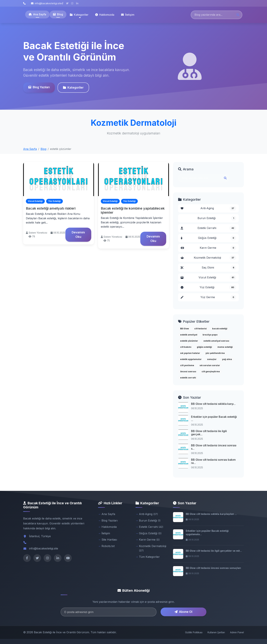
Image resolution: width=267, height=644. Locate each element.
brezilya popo (210, 335)
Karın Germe (208, 248)
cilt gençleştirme (211, 371)
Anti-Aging (208, 208)
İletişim (128, 15)
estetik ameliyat (189, 335)
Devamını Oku (78, 235)
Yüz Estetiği (208, 287)
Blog (58, 14)
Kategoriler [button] (79, 15)
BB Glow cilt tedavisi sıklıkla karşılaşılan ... (211, 514)
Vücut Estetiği (208, 278)
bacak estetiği (220, 329)
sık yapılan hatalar (190, 353)
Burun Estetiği (217, 218)
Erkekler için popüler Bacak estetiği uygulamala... (207, 532)
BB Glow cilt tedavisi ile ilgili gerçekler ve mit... (214, 551)
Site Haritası (109, 540)
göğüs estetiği (204, 347)
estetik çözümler (189, 341)
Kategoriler (73, 87)
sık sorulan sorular (210, 365)
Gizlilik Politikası (194, 632)
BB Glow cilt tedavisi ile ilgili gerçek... (209, 433)
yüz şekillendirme (215, 353)
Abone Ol (183, 612)
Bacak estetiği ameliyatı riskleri (51, 208)
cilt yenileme (187, 365)
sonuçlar (212, 359)
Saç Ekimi (208, 268)
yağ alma (227, 359)
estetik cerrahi (188, 378)
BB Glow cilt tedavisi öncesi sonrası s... (214, 447)
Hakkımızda (105, 15)
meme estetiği (225, 347)
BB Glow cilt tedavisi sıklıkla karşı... (213, 404)
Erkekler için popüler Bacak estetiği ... (214, 418)
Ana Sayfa (37, 14)
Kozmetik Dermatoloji (208, 258)
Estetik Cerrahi (208, 228)
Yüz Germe (208, 297)
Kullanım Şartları (216, 632)
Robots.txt (108, 546)
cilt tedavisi (201, 329)
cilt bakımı (186, 347)
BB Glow (184, 329)
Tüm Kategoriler (149, 557)
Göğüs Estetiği (208, 238)
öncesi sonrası (188, 371)
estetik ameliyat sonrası (216, 341)
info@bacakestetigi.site (46, 3)
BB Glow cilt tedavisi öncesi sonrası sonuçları (213, 568)
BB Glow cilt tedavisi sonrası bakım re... (213, 461)
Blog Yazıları (39, 87)
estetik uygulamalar (191, 359)
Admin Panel (237, 632)
